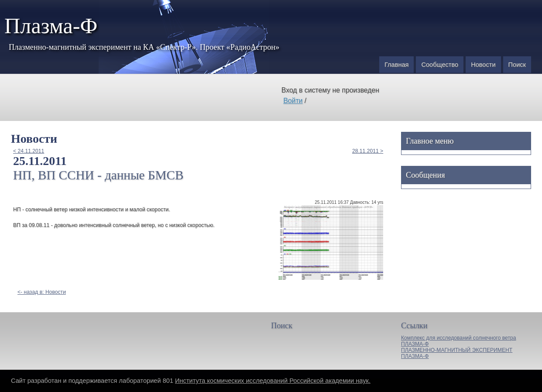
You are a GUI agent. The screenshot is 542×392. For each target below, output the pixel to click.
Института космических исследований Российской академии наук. (273, 381)
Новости (483, 65)
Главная (397, 65)
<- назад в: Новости (42, 292)
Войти (293, 101)
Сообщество (440, 65)
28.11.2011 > (368, 151)
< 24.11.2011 (29, 151)
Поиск (517, 65)
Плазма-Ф (51, 26)
